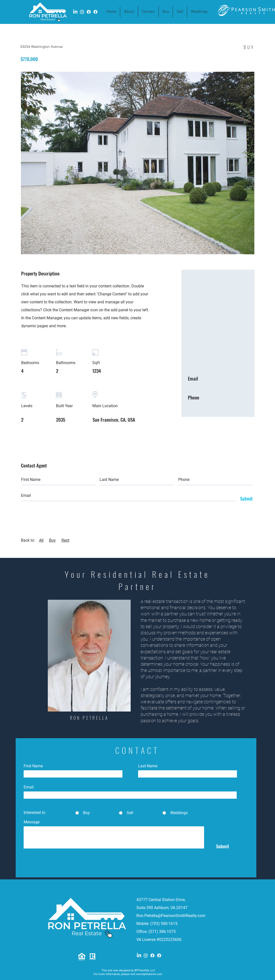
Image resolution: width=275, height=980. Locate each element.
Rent (65, 540)
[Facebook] (152, 955)
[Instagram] (146, 955)
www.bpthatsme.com (149, 974)
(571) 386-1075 (163, 932)
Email (29, 787)
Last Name (148, 766)
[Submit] (245, 499)
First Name (33, 766)
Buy (52, 540)
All (41, 540)
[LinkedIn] (139, 955)
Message (32, 822)
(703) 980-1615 (164, 924)
